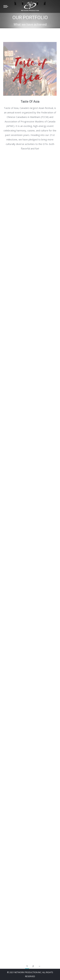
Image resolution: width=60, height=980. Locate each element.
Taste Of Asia (30, 101)
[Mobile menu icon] (6, 6)
